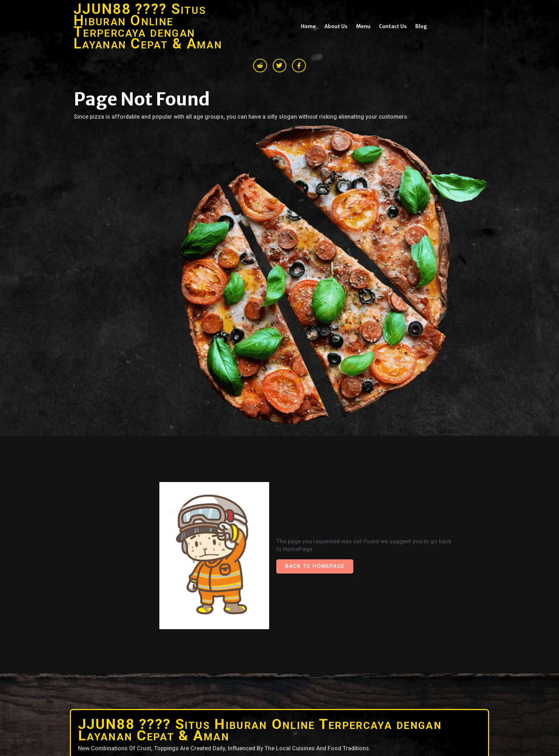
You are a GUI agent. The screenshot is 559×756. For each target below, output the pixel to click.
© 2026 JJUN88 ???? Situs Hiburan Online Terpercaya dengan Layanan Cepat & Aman (174, 664)
